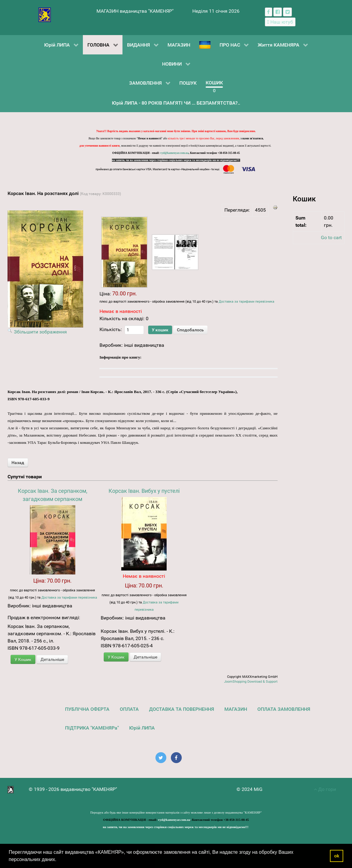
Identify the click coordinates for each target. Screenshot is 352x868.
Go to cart (331, 237)
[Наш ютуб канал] (280, 22)
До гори (325, 789)
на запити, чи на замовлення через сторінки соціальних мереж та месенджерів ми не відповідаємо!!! (176, 160)
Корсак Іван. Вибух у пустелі (144, 491)
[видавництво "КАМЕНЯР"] (45, 14)
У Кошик (23, 659)
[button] (59, 860)
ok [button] (337, 856)
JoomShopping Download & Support (251, 682)
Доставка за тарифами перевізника (246, 302)
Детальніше (52, 659)
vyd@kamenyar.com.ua (174, 153)
